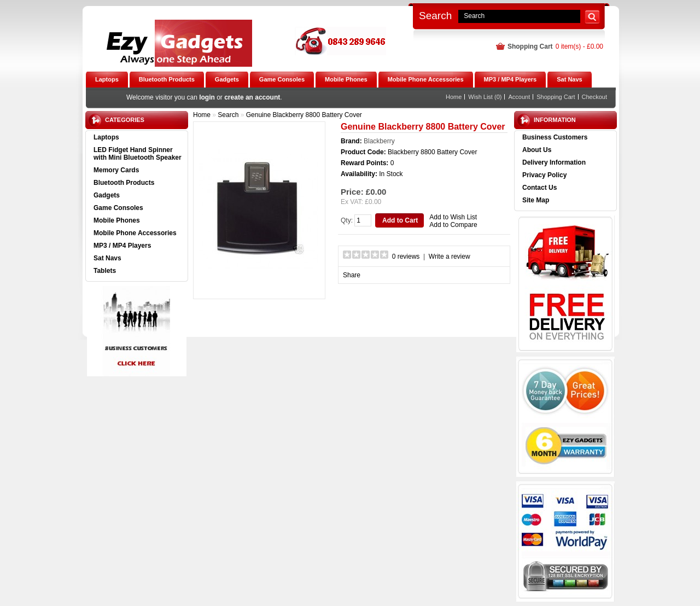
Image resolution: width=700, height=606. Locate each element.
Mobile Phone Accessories (135, 233)
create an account (252, 97)
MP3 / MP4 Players (122, 246)
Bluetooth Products (124, 183)
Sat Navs (107, 258)
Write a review (450, 257)
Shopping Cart (556, 97)
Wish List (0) (485, 97)
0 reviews (406, 257)
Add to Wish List (453, 217)
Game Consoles (118, 208)
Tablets (105, 271)
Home (454, 97)
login (207, 97)
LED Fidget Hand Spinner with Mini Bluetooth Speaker (138, 154)
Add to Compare (453, 225)
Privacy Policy (544, 175)
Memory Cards (116, 170)
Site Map (536, 200)
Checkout (594, 97)
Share (352, 275)
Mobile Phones (117, 220)
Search (435, 16)
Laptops (106, 137)
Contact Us (539, 188)
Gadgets (107, 195)
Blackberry (379, 141)
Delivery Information (554, 162)
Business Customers (555, 137)
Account (519, 97)
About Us (537, 150)
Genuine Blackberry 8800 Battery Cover (304, 115)
